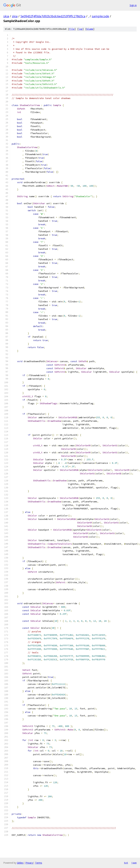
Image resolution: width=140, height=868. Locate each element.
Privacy (29, 863)
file (72, 29)
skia (6, 16)
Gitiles (20, 863)
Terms (39, 863)
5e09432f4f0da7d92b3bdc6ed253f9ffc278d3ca (53, 16)
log (81, 29)
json (134, 863)
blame (90, 29)
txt (126, 863)
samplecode (100, 16)
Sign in (133, 5)
